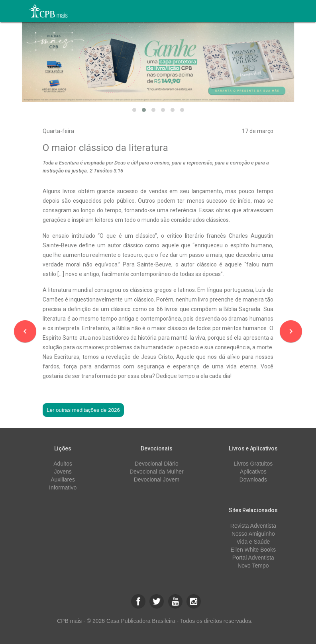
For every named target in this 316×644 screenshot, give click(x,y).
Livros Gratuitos (253, 464)
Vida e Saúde (253, 542)
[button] (134, 110)
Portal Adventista (253, 558)
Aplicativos (253, 472)
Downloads (253, 480)
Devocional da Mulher (156, 472)
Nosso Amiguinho (253, 534)
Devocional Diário (157, 464)
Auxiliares (63, 480)
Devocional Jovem (157, 480)
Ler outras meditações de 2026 (83, 410)
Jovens (63, 472)
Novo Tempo (253, 566)
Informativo (63, 487)
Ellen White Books (253, 550)
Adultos (63, 464)
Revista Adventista (253, 526)
